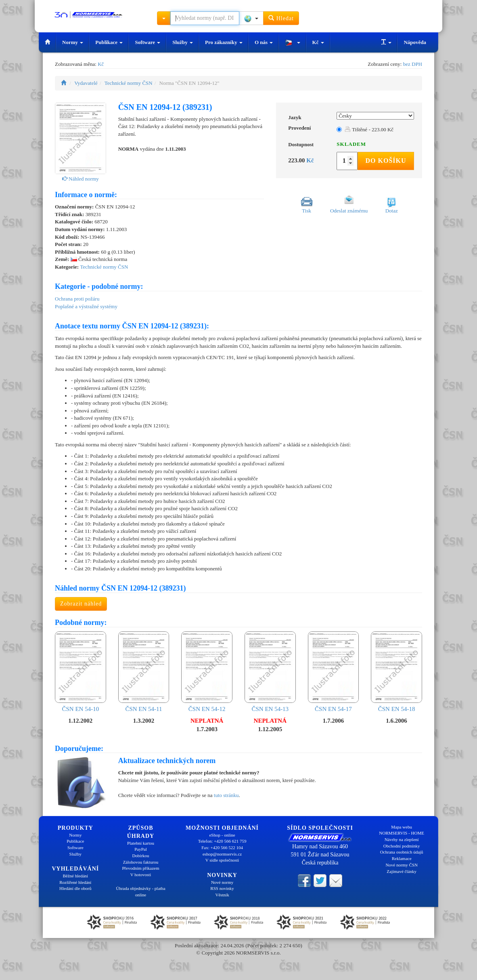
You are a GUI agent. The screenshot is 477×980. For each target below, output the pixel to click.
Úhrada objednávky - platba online (140, 892)
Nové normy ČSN (401, 865)
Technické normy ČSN (129, 83)
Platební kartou (141, 843)
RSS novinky (222, 888)
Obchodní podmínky (402, 846)
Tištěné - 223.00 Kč (369, 129)
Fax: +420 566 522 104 (222, 848)
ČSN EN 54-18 (396, 672)
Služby (183, 42)
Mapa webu (402, 827)
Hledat (281, 18)
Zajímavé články (402, 871)
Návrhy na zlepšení (402, 839)
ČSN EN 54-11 (144, 672)
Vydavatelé (86, 83)
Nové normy (222, 882)
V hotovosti (141, 875)
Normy (73, 42)
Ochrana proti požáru (77, 299)
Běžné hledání (76, 876)
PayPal (141, 849)
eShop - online (222, 835)
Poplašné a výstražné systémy (86, 306)
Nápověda (415, 42)
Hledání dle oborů (75, 888)
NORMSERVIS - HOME (402, 833)
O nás (264, 42)
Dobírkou (140, 856)
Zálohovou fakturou (141, 862)
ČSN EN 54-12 (207, 672)
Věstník (222, 895)
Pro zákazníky (224, 42)
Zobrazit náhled (81, 604)
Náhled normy (81, 179)
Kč (318, 42)
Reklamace (402, 858)
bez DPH (413, 64)
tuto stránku (226, 795)
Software (147, 42)
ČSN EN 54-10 (81, 672)
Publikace (109, 42)
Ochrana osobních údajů (402, 852)
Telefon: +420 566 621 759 (222, 841)
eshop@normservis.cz (222, 854)
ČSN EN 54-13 (270, 672)
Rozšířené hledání (75, 882)
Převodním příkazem (141, 868)
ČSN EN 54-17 (334, 672)
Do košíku (386, 161)
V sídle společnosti (222, 860)
